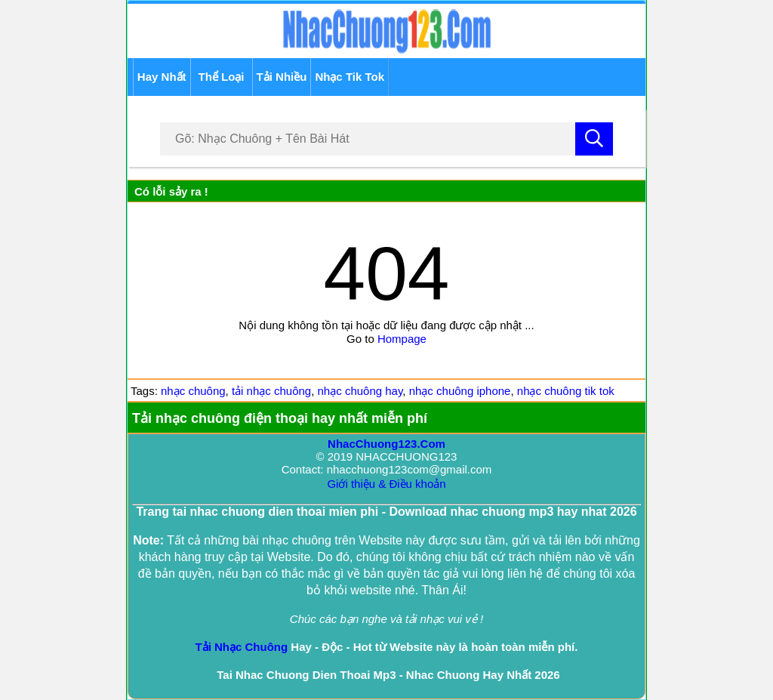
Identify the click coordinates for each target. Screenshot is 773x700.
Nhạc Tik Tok (350, 77)
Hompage (402, 339)
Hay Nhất (162, 77)
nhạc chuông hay (360, 391)
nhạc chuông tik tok (566, 391)
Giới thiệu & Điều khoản (386, 484)
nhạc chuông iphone (460, 391)
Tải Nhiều (282, 77)
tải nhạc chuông (271, 391)
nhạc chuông (193, 391)
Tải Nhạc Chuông (242, 647)
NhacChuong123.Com (386, 444)
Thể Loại (222, 77)
